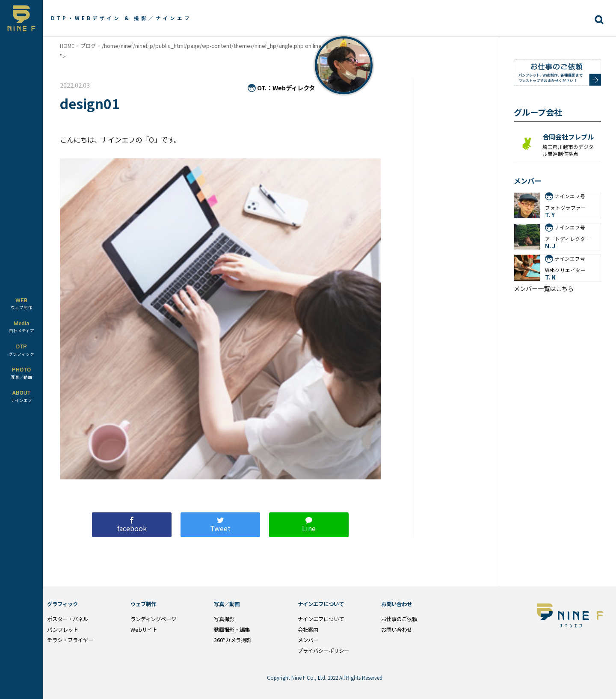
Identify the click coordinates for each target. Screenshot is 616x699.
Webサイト (144, 630)
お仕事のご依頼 (399, 619)
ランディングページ (153, 619)
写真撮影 (224, 619)
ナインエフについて (321, 619)
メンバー (308, 640)
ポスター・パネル (68, 619)
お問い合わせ (397, 630)
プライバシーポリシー (323, 651)
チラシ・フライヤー (70, 640)
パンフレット (63, 630)
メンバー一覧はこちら (544, 289)
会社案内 (308, 630)
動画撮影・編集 (232, 630)
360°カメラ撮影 (232, 640)
